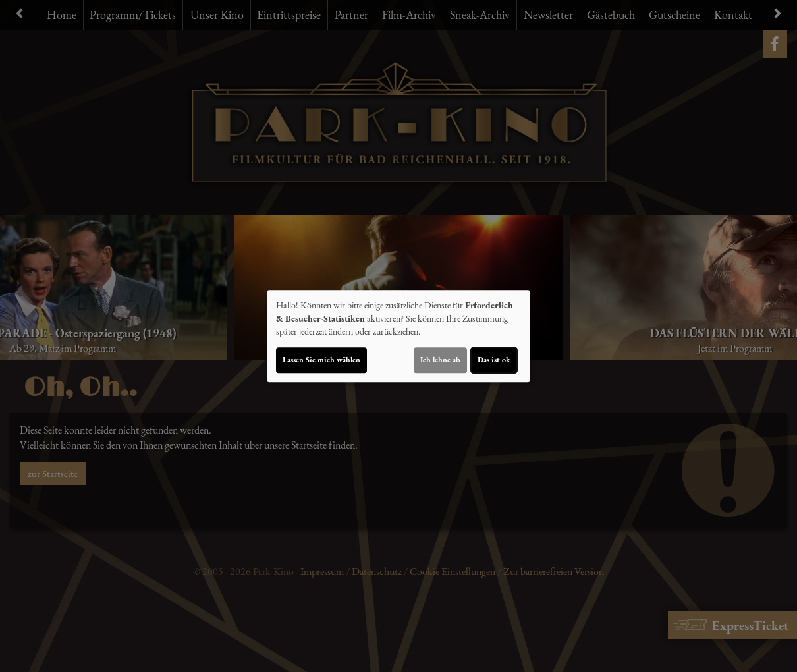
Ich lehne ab (440, 360)
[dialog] (398, 336)
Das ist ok (494, 360)
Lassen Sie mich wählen (321, 360)
